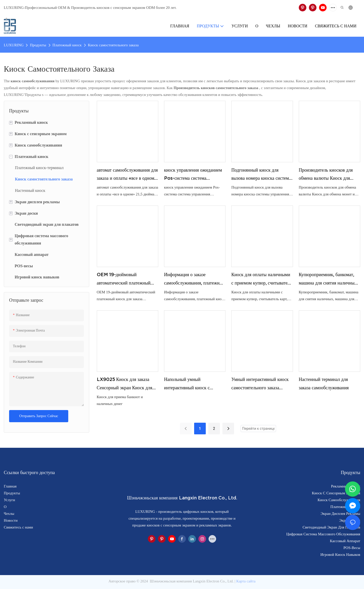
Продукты (38, 45)
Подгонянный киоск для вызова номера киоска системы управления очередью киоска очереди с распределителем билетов (262, 175)
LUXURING (14, 45)
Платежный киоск (67, 45)
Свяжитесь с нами (18, 527)
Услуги (9, 500)
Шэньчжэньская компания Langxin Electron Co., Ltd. (192, 581)
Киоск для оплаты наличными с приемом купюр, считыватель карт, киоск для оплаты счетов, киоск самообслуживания (261, 279)
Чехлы (9, 514)
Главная (10, 486)
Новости (11, 520)
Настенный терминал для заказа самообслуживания (324, 383)
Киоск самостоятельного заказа (113, 45)
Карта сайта (246, 581)
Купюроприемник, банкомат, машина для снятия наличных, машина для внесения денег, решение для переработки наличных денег (328, 279)
